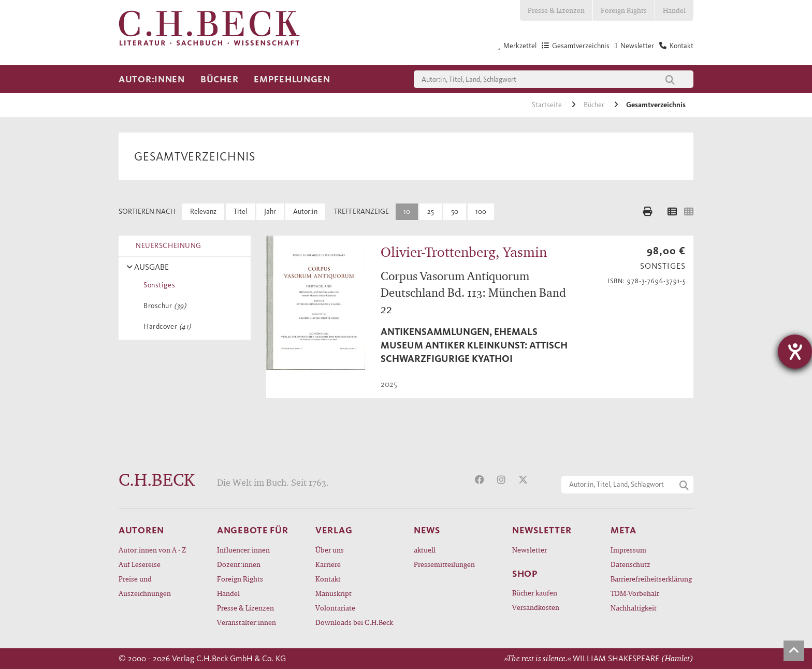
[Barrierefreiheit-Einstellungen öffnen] (795, 352)
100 (481, 212)
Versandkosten (536, 607)
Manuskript (334, 593)
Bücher (219, 79)
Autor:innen (152, 79)
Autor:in (305, 212)
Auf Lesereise (140, 564)
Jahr (270, 212)
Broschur (163, 306)
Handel (674, 10)
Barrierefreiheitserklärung (651, 579)
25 (431, 212)
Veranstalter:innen (247, 622)
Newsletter (530, 550)
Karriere (328, 564)
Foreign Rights (624, 10)
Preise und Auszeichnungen (145, 586)
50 (455, 212)
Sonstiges (157, 285)
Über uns (330, 550)
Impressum (628, 550)
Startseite (548, 105)
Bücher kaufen (535, 593)
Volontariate (335, 608)
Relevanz (203, 212)
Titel (240, 212)
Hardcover (165, 326)
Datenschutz (630, 564)
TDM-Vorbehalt (635, 593)
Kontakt (328, 579)
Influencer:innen (243, 550)
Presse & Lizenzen (556, 10)
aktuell (425, 550)
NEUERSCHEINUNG (167, 246)
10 (407, 212)
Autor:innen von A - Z (152, 550)
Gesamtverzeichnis (656, 105)
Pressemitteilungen (444, 564)
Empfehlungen (292, 79)
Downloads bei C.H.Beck (354, 622)
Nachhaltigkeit (634, 608)
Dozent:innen (239, 564)
